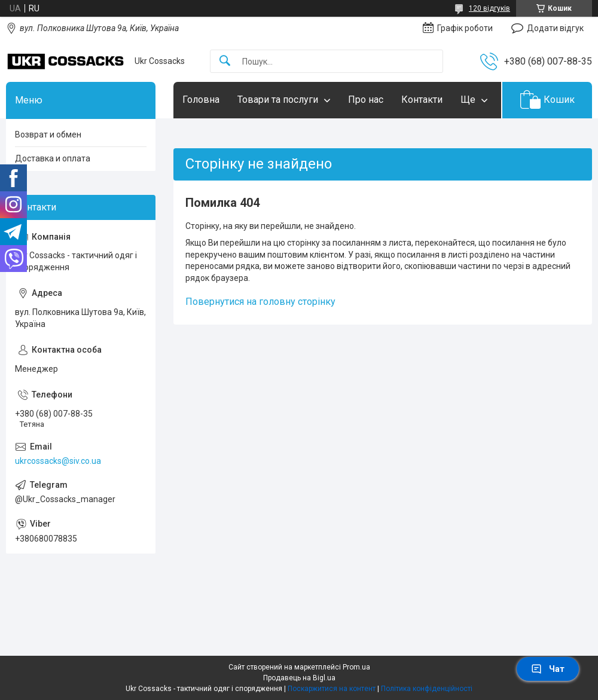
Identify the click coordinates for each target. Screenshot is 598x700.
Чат (548, 669)
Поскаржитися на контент (332, 689)
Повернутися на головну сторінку (260, 302)
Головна (201, 100)
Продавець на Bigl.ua (299, 678)
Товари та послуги (278, 100)
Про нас (366, 100)
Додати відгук (555, 28)
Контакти (422, 100)
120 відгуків (489, 8)
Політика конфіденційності (427, 689)
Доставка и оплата (53, 158)
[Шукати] (225, 61)
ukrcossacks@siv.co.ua (58, 461)
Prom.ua (356, 667)
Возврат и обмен (48, 135)
